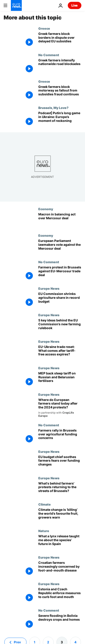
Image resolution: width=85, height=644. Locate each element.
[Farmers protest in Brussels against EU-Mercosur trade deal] (60, 273)
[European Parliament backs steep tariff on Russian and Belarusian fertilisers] (60, 379)
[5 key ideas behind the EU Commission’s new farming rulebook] (60, 326)
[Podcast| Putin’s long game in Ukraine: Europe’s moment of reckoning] (60, 119)
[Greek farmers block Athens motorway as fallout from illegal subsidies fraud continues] (60, 93)
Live (75, 5)
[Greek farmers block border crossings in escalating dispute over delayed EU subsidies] (60, 40)
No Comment (49, 55)
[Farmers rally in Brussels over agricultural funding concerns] (60, 436)
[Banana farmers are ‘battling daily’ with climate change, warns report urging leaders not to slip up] (60, 516)
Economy (46, 209)
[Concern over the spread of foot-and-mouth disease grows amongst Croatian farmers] (60, 569)
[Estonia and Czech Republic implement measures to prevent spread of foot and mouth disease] (60, 595)
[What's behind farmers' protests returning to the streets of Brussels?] (60, 489)
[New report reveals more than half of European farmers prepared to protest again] (60, 408)
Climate (45, 504)
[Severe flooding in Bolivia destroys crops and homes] (60, 622)
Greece (44, 28)
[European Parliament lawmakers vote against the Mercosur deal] (60, 247)
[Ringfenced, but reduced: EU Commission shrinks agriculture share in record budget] (60, 300)
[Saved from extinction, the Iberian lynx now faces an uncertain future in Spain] (60, 542)
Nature (44, 531)
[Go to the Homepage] (16, 5)
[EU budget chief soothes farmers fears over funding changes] (60, 463)
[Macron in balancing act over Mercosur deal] (60, 220)
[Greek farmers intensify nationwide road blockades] (60, 66)
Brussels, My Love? (53, 108)
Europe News (49, 288)
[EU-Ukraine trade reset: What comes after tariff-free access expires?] (60, 353)
